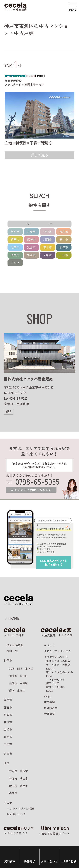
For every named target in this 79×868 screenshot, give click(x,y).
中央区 (24, 683)
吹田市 (64, 247)
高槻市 (15, 255)
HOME (14, 618)
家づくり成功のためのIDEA (60, 674)
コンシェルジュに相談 (20, 809)
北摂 (7, 763)
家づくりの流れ (56, 687)
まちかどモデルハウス (57, 651)
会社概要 (49, 714)
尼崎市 (31, 239)
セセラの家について (56, 657)
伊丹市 (15, 239)
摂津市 (31, 255)
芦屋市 (31, 232)
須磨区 (13, 676)
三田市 (64, 255)
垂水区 (29, 669)
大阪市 (48, 255)
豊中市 (64, 239)
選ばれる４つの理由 (58, 661)
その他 (15, 263)
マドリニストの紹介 (58, 665)
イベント (49, 645)
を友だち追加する (54, 562)
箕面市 (31, 247)
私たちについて (16, 814)
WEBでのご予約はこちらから (31, 490)
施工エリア (53, 683)
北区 (12, 669)
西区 (20, 669)
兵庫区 (13, 683)
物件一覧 (12, 651)
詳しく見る (40, 155)
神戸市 (48, 232)
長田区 (24, 676)
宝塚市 (64, 232)
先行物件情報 (15, 645)
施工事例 (49, 702)
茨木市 (48, 247)
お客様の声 (51, 708)
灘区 (12, 691)
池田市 (15, 247)
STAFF (50, 669)
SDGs (50, 691)
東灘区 (21, 691)
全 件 (44, 224)
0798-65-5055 (37, 481)
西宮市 (15, 232)
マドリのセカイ (56, 679)
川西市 (48, 239)
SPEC (48, 696)
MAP (8, 412)
